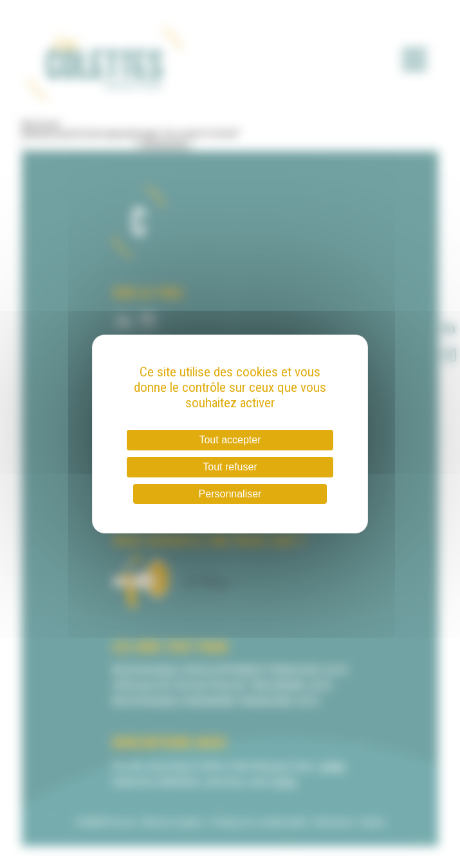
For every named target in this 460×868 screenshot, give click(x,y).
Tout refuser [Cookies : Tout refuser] (230, 467)
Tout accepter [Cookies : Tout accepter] (230, 440)
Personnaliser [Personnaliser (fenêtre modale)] (230, 494)
